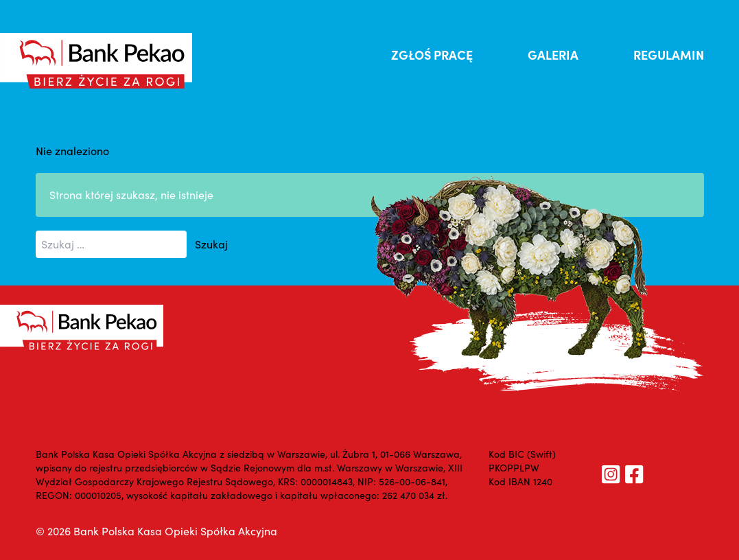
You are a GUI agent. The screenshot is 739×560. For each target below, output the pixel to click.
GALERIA (553, 55)
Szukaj (211, 244)
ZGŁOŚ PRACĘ (432, 55)
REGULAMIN (669, 55)
